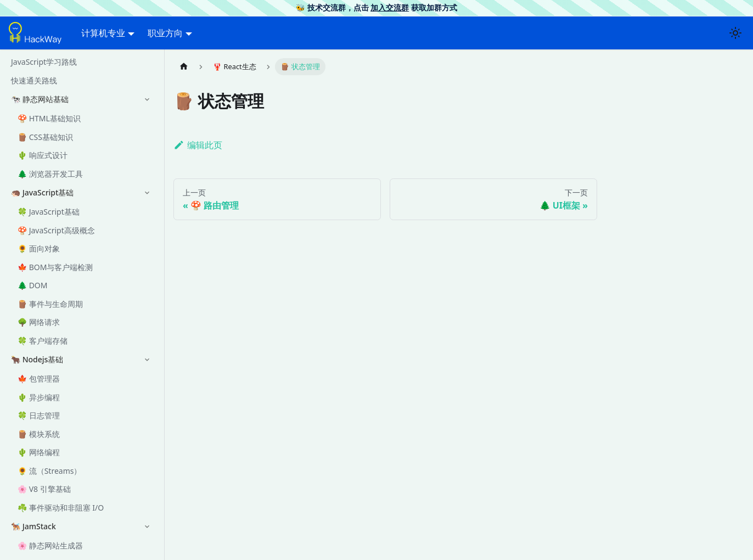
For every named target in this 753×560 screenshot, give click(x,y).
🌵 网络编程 (39, 452)
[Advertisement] (385, 416)
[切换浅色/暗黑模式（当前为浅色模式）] (735, 33)
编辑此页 (198, 145)
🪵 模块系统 (39, 434)
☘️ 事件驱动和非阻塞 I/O (61, 508)
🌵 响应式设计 (43, 155)
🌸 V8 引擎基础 (44, 489)
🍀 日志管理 (39, 415)
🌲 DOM (33, 285)
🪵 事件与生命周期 (50, 304)
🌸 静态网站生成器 (50, 545)
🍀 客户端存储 (43, 341)
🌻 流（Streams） (49, 471)
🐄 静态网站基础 (40, 99)
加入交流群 (390, 7)
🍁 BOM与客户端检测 (55, 267)
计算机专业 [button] (103, 33)
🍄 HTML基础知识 (49, 118)
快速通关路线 (34, 80)
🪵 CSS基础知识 (45, 137)
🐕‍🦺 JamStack (33, 526)
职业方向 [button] (165, 33)
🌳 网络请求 (39, 322)
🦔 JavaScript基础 (42, 192)
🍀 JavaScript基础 (49, 212)
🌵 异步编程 (39, 397)
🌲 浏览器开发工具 (50, 174)
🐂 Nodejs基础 (37, 359)
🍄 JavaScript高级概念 (56, 230)
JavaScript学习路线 (44, 62)
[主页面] (184, 67)
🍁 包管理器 (39, 379)
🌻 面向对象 (39, 248)
